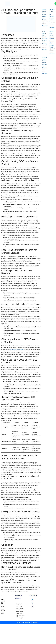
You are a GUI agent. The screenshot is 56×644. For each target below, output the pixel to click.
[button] (32, 4)
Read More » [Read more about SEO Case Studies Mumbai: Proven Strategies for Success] (45, 74)
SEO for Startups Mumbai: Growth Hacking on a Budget (44, 15)
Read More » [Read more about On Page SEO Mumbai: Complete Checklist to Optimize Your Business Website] (52, 53)
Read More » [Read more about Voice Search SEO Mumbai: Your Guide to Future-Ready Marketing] (45, 50)
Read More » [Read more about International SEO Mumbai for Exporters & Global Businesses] (52, 27)
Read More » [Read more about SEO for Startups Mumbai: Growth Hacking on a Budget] (45, 26)
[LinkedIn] (33, 600)
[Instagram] (33, 603)
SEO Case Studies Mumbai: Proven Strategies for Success (45, 63)
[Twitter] (33, 607)
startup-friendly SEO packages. (17, 349)
